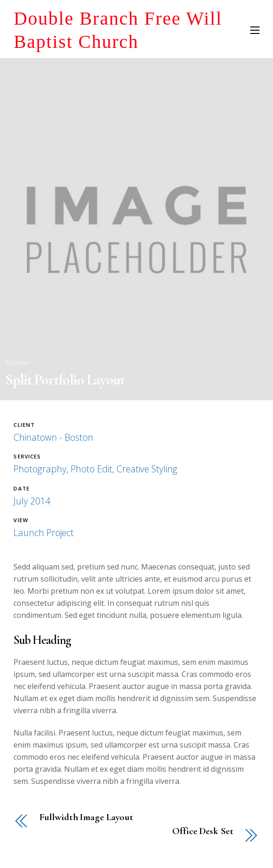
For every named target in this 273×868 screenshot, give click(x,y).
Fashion (17, 362)
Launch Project (44, 533)
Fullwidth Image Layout (86, 818)
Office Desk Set (203, 832)
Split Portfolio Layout (65, 380)
